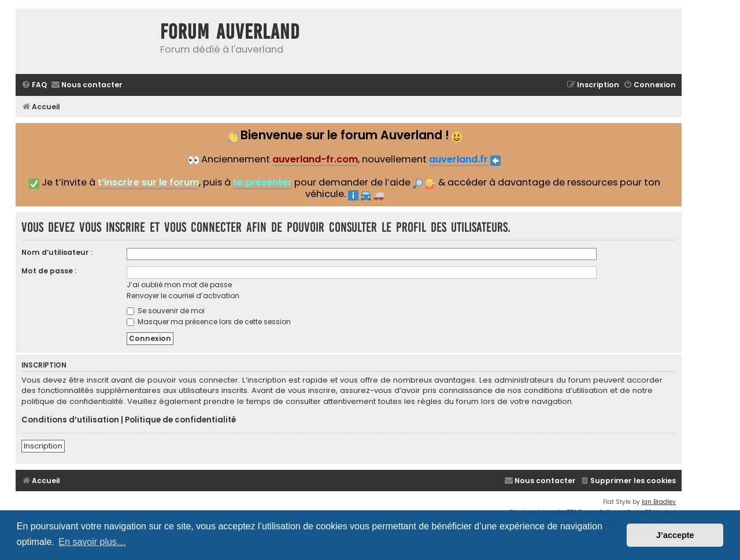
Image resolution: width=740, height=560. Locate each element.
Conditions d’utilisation (70, 420)
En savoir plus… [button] (92, 542)
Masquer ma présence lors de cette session (209, 322)
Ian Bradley (659, 502)
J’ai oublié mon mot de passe (179, 285)
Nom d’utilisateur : (57, 252)
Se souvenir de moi (166, 311)
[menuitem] (34, 85)
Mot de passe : (49, 271)
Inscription (43, 446)
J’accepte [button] (675, 535)
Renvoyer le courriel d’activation (183, 296)
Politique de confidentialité (180, 420)
